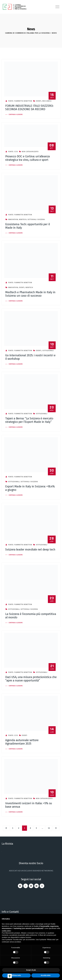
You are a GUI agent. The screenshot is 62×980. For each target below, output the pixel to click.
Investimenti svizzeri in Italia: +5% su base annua (29, 805)
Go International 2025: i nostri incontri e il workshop (30, 357)
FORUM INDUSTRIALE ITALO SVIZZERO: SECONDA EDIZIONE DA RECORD (29, 107)
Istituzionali (48, 351)
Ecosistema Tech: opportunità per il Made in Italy (28, 226)
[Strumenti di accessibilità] (10, 976)
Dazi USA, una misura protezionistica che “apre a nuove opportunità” (31, 679)
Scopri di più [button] (31, 970)
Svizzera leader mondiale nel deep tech (30, 550)
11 (49, 828)
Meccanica (47, 101)
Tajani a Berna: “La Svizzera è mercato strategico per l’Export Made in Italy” (29, 420)
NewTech (23, 219)
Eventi (39, 101)
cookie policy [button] (6, 931)
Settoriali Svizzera (36, 219)
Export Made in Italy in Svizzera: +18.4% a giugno (30, 488)
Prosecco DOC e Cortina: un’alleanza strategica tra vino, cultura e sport (28, 158)
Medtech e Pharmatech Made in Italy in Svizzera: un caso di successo (30, 294)
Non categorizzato (30, 152)
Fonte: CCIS (12, 152)
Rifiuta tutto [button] (16, 975)
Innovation (13, 219)
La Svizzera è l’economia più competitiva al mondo (31, 616)
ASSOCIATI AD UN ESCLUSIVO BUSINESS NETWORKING (31, 871)
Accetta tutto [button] (46, 975)
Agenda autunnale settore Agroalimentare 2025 (22, 742)
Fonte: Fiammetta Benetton (19, 101)
